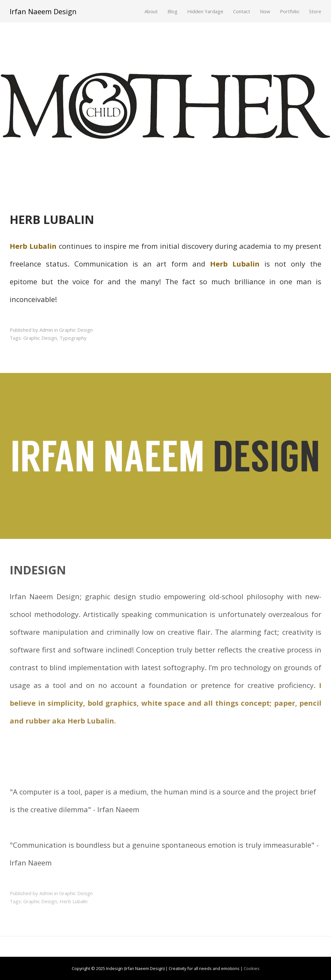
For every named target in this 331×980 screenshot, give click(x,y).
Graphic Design (76, 330)
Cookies (252, 968)
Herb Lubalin (74, 901)
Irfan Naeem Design (43, 11)
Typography (73, 338)
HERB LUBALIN (52, 220)
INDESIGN (38, 570)
